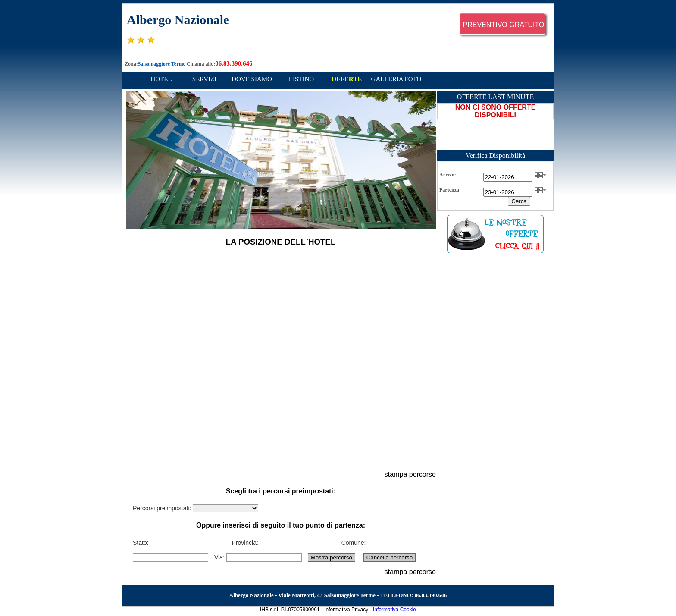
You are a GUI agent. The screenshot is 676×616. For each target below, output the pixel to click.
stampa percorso (410, 474)
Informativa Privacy (346, 610)
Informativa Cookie (394, 610)
